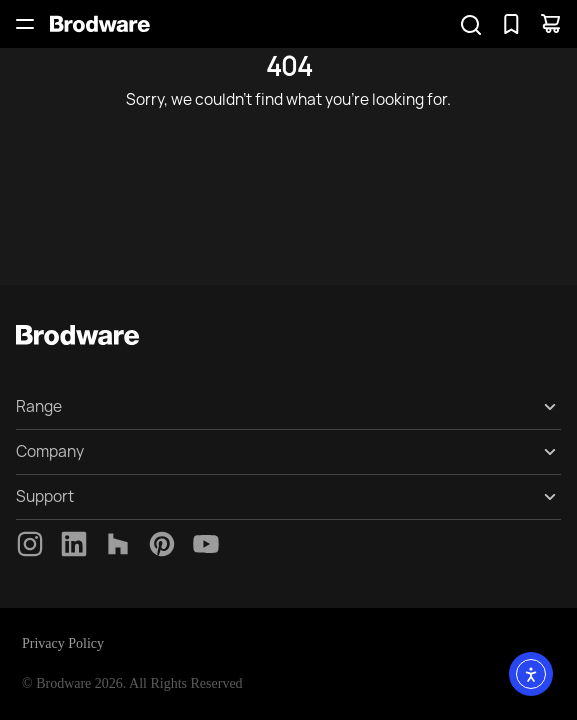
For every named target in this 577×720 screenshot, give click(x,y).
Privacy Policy (63, 643)
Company (50, 451)
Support (45, 496)
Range (39, 406)
